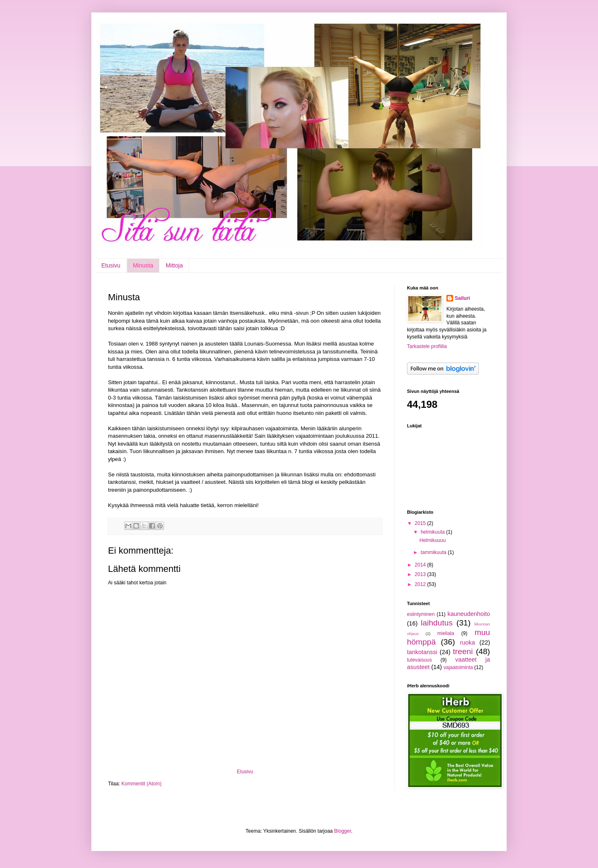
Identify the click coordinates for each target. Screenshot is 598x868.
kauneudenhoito (469, 614)
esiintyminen (421, 614)
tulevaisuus (419, 660)
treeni (463, 651)
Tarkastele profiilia (427, 346)
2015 (421, 523)
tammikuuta (434, 552)
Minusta (143, 265)
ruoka (468, 642)
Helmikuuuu (433, 540)
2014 (421, 565)
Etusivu (111, 265)
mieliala (446, 633)
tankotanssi (422, 652)
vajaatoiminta (458, 667)
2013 (421, 574)
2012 (421, 584)
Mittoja (174, 265)
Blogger (343, 831)
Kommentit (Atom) (141, 784)
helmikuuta (433, 532)
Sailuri (462, 298)
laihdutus (437, 623)
